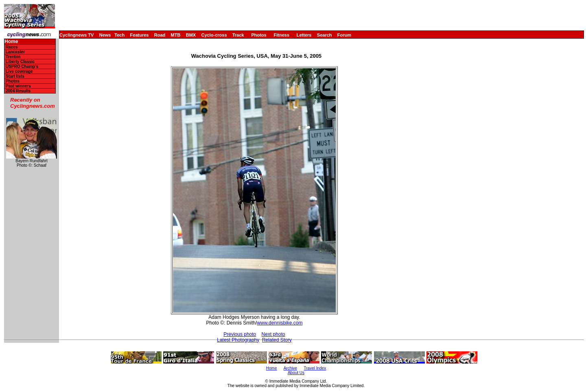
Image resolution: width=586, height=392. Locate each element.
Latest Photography (238, 340)
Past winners (18, 86)
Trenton (13, 57)
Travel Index (315, 368)
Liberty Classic (20, 62)
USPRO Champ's (22, 66)
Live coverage (19, 71)
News (105, 35)
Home (11, 42)
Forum (344, 35)
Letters (304, 35)
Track (238, 35)
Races (12, 47)
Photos (259, 35)
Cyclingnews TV (77, 35)
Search (325, 35)
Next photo (273, 334)
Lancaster (15, 52)
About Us (296, 373)
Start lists (15, 76)
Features (140, 35)
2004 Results (18, 91)
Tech (119, 35)
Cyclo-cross (214, 35)
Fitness (281, 35)
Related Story (277, 340)
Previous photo (240, 334)
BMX (191, 35)
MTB (176, 35)
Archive (290, 368)
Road (160, 35)
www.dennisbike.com (280, 323)
